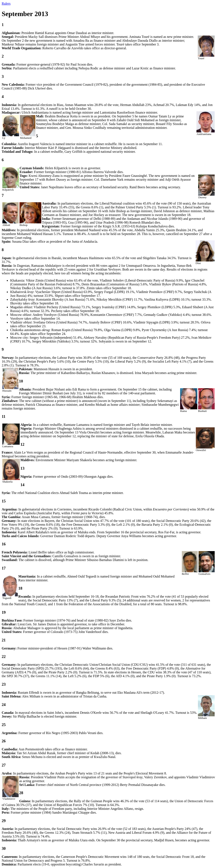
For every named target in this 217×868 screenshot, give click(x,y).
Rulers (6, 3)
